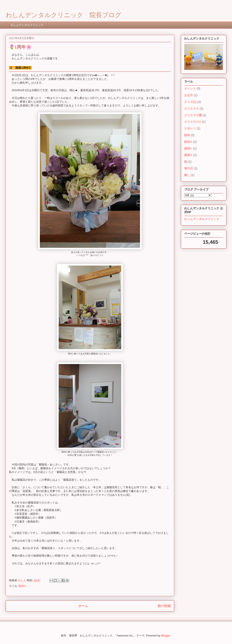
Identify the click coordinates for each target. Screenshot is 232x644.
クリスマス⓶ (193, 115)
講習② (188, 155)
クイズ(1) (190, 102)
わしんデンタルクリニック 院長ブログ (64, 15)
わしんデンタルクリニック (27, 25)
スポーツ (190, 128)
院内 (187, 135)
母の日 (189, 168)
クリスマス (192, 109)
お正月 (189, 95)
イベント (190, 88)
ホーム (83, 606)
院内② (22, 586)
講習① (188, 148)
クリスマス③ (193, 122)
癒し (187, 175)
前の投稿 (164, 606)
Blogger (166, 636)
